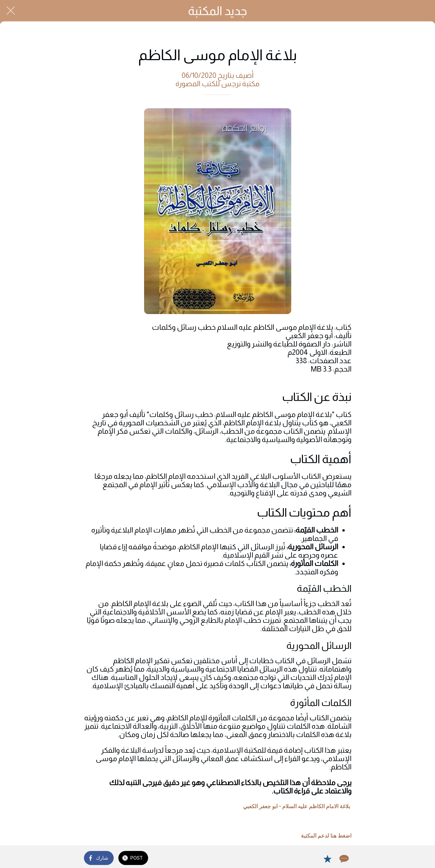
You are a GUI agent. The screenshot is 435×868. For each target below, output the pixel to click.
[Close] (11, 11)
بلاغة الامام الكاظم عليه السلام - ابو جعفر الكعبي (297, 806)
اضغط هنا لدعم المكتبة (326, 836)
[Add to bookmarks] (327, 859)
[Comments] (343, 859)
